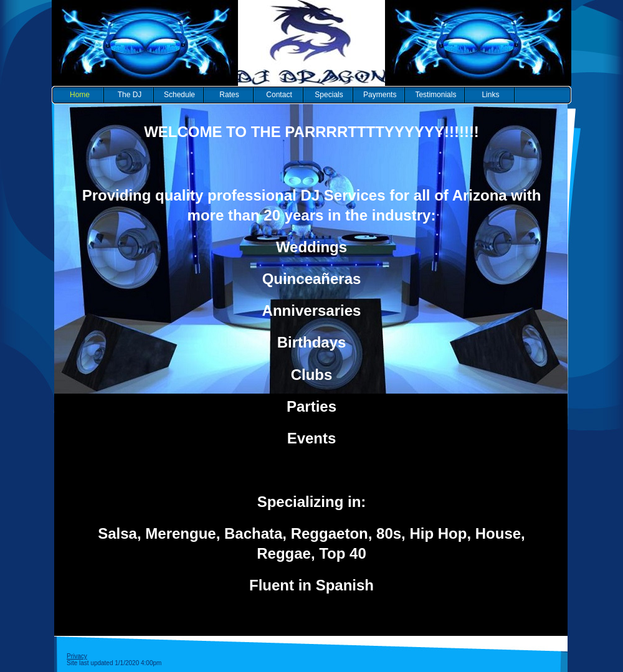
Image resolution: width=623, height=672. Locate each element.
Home (80, 95)
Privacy (77, 656)
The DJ (130, 95)
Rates (229, 95)
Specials (329, 95)
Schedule (179, 95)
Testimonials (435, 95)
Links (490, 95)
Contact (279, 95)
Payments (380, 95)
